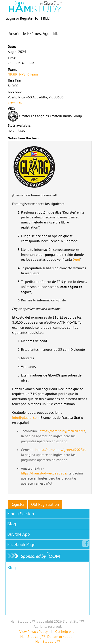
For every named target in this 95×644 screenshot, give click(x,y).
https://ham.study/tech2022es (62, 431)
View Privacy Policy (33, 631)
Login (10, 18)
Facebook (22, 544)
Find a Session (21, 514)
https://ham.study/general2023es (61, 450)
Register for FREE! (35, 18)
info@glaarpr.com (26, 417)
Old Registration (45, 504)
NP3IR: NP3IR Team (23, 74)
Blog (12, 524)
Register (18, 504)
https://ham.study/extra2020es (44, 473)
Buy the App (19, 534)
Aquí (77, 259)
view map (15, 102)
